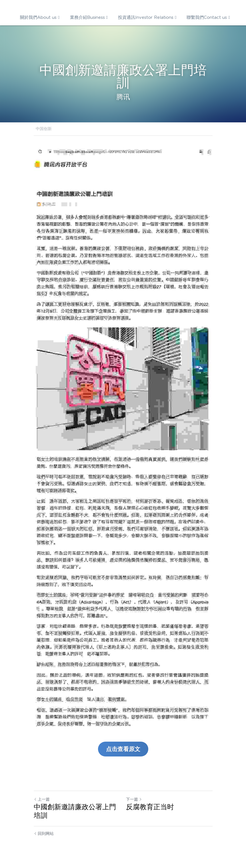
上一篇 (42, 799)
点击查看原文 (123, 749)
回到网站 (44, 833)
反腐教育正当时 (150, 807)
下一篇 (134, 799)
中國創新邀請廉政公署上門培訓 (75, 811)
